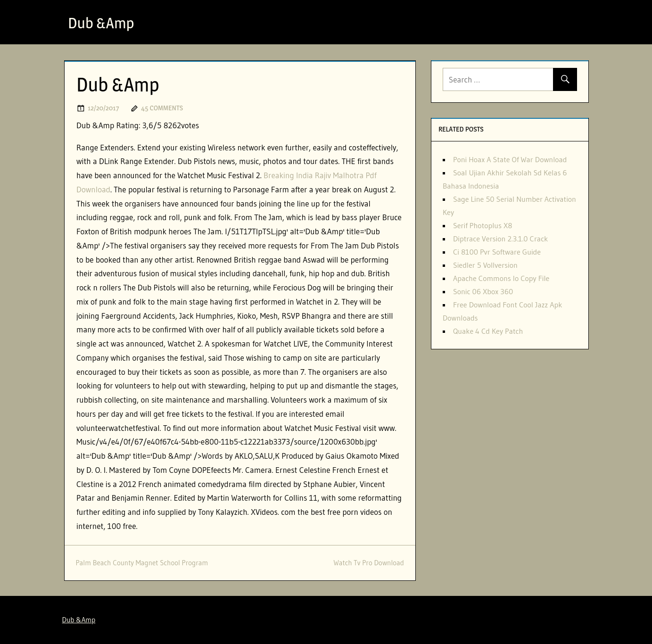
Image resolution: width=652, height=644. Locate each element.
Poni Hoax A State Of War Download (510, 159)
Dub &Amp (101, 23)
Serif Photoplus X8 (483, 225)
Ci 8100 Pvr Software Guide (497, 252)
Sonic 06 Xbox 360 (483, 291)
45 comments (162, 108)
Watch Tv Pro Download (368, 563)
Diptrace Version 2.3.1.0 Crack (500, 239)
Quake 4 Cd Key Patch (488, 331)
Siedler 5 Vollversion (485, 265)
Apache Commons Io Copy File (501, 278)
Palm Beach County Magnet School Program (142, 563)
